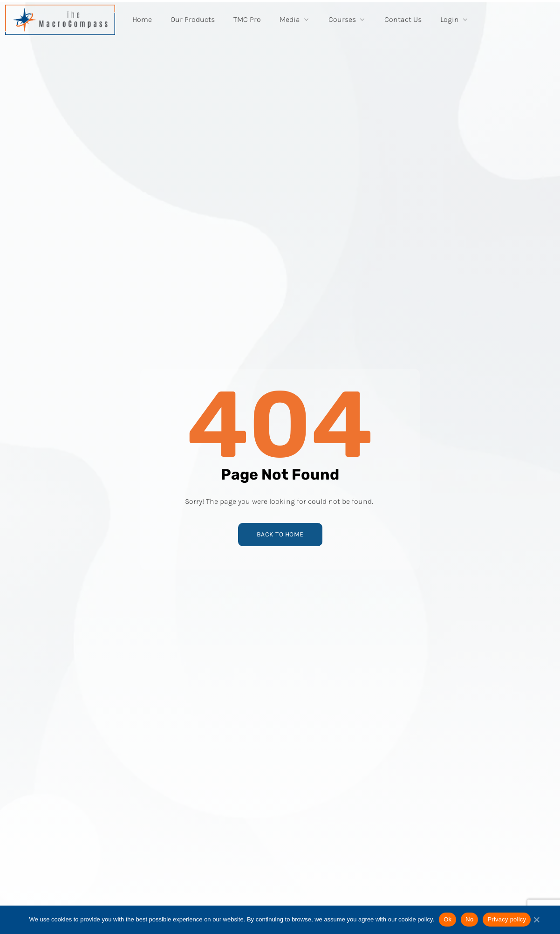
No (469, 919)
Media (295, 19)
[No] (536, 923)
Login (454, 19)
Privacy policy (507, 919)
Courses (347, 19)
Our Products (193, 19)
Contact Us (403, 19)
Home (142, 19)
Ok (447, 919)
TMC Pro (247, 19)
